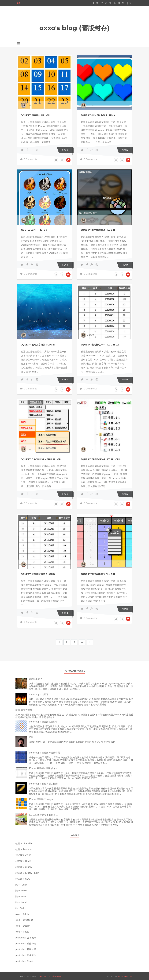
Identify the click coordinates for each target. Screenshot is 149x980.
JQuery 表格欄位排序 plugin (38, 574)
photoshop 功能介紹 (26, 944)
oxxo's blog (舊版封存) (49, 976)
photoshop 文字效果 (26, 938)
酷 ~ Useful (21, 902)
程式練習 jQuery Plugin (27, 873)
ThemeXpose (125, 976)
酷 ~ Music (21, 896)
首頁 (19, 3)
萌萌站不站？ (36, 679)
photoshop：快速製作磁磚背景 (44, 753)
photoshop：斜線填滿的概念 (43, 784)
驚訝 (31, 737)
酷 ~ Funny (21, 885)
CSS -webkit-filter (34, 230)
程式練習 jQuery (24, 867)
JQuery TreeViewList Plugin (100, 459)
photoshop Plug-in (25, 961)
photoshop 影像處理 (26, 955)
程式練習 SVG (23, 879)
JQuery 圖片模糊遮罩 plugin (98, 230)
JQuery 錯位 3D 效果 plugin (98, 115)
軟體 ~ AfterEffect (25, 843)
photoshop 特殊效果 (26, 949)
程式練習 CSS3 (23, 855)
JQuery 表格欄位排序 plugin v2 (100, 345)
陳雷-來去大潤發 (24, 710)
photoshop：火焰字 (39, 694)
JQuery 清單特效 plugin (36, 115)
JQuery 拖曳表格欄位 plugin (98, 574)
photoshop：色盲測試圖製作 (43, 722)
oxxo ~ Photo (22, 932)
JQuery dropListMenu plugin (41, 459)
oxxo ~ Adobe (23, 914)
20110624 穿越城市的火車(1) (44, 815)
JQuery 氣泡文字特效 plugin (38, 345)
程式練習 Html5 (23, 861)
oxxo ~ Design (23, 926)
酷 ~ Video (21, 908)
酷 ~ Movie (21, 890)
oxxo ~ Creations (24, 920)
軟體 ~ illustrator (24, 849)
